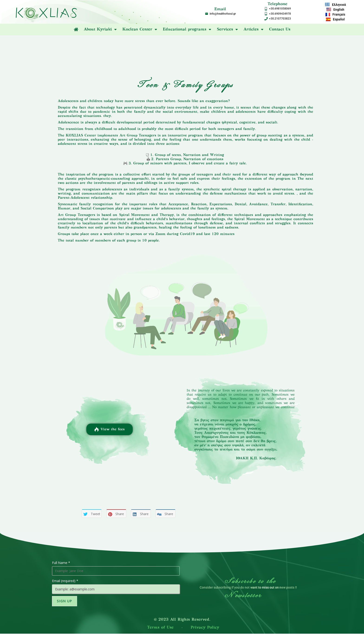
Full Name (61, 563)
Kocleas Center (140, 30)
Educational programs (187, 30)
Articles (253, 30)
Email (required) (65, 581)
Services (227, 30)
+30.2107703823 (280, 19)
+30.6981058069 (280, 9)
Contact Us (280, 30)
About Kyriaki (100, 30)
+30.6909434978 (280, 14)
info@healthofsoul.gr (223, 14)
